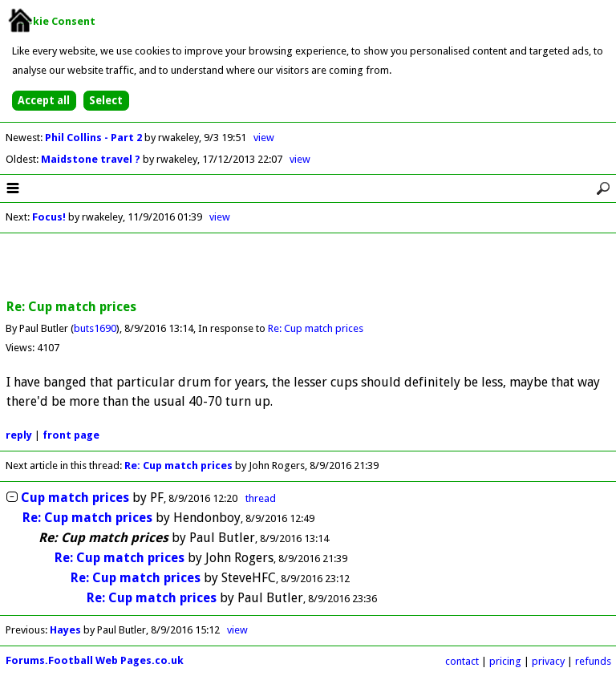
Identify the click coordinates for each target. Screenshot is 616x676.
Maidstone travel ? (92, 159)
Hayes (65, 630)
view (264, 138)
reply (19, 435)
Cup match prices (75, 498)
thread (261, 498)
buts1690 (95, 328)
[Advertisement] (308, 267)
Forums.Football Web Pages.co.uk (95, 660)
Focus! (49, 217)
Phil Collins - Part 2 (95, 138)
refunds (593, 661)
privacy (548, 661)
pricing (505, 661)
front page (71, 435)
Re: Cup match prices (316, 328)
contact (462, 661)
